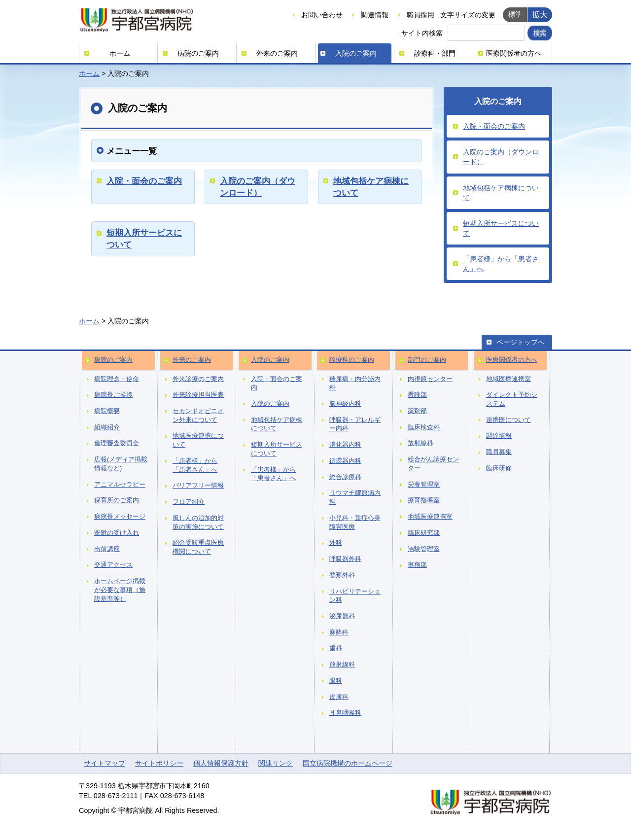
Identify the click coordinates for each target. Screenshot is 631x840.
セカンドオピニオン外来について (198, 416)
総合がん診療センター (433, 464)
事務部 (417, 565)
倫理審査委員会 (117, 443)
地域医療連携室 (430, 517)
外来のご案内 (277, 53)
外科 (336, 543)
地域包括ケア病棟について (501, 193)
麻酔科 (339, 632)
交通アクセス (113, 565)
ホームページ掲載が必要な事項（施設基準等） (120, 590)
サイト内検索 (422, 33)
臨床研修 (499, 468)
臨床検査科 (424, 427)
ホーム (120, 53)
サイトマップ (105, 763)
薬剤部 (417, 411)
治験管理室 (424, 549)
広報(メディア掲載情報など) (121, 464)
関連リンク (276, 763)
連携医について (508, 420)
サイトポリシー (159, 763)
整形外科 (342, 575)
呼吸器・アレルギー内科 (355, 424)
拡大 (540, 14)
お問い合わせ (322, 15)
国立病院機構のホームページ (348, 763)
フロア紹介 (189, 502)
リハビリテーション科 (355, 596)
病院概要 (107, 411)
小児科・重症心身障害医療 (355, 523)
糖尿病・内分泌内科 (355, 384)
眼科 (336, 681)
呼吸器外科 (345, 559)
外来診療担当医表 (198, 395)
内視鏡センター (430, 379)
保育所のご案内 (117, 500)
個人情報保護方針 (221, 763)
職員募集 (499, 452)
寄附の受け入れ (117, 533)
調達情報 (375, 15)
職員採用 (421, 15)
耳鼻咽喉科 (345, 713)
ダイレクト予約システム (512, 399)
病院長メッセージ (120, 517)
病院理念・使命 (117, 379)
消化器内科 (345, 445)
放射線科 (342, 665)
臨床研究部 (424, 533)
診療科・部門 (435, 53)
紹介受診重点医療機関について (198, 547)
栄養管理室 (424, 485)
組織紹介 (107, 427)
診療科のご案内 (352, 360)
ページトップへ (521, 342)
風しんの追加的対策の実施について (198, 523)
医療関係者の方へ (514, 53)
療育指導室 (424, 500)
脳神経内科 (345, 404)
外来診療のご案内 (198, 379)
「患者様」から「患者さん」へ (501, 264)
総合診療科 (345, 477)
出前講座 (107, 549)
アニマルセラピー (120, 485)
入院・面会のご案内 (144, 181)
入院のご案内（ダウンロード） (501, 157)
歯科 (336, 648)
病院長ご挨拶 (113, 395)
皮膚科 (339, 697)
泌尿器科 (342, 616)
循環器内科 (345, 461)
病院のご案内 (198, 53)
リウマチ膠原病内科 (355, 497)
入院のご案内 (356, 53)
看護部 (417, 395)
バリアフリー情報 (198, 486)
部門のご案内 (427, 360)
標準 (515, 14)
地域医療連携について (198, 440)
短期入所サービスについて (501, 228)
